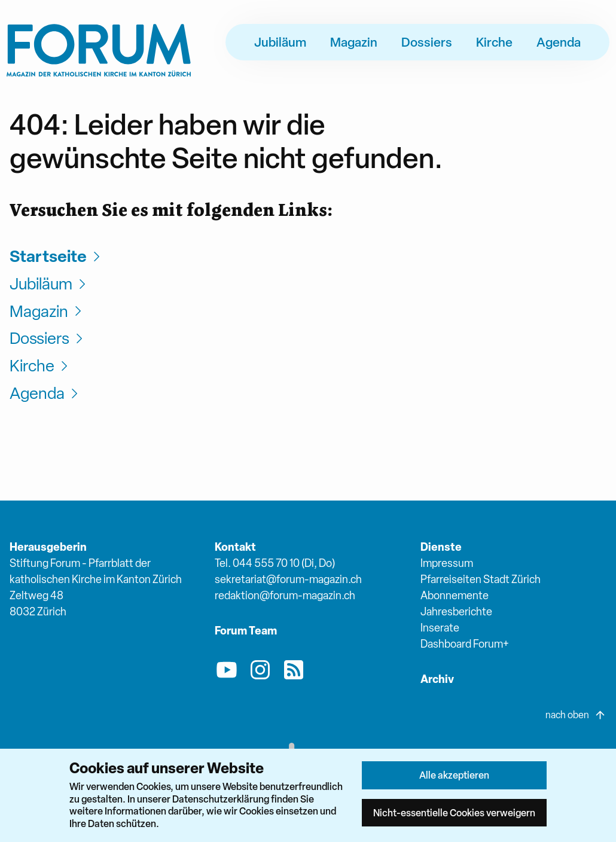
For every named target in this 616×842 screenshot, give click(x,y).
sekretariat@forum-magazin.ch (288, 579)
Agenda (559, 42)
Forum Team (246, 631)
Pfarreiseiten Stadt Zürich (481, 579)
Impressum (447, 563)
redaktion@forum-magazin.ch (285, 595)
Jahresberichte (456, 611)
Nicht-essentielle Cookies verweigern (454, 813)
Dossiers (427, 42)
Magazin (354, 42)
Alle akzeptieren (454, 775)
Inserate (440, 628)
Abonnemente (455, 595)
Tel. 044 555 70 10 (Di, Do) (275, 563)
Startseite (57, 256)
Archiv (437, 679)
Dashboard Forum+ (465, 644)
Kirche (494, 42)
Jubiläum (280, 42)
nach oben (576, 715)
